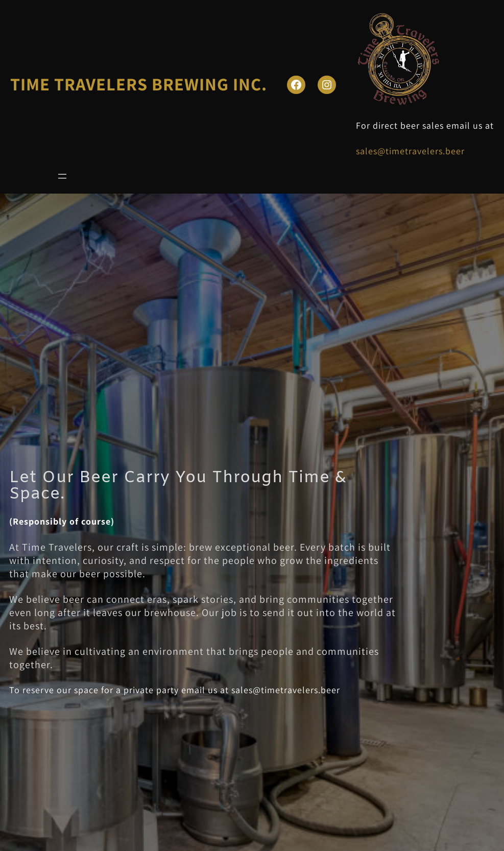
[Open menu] (62, 176)
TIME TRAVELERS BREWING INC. (139, 84)
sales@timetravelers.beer (410, 151)
